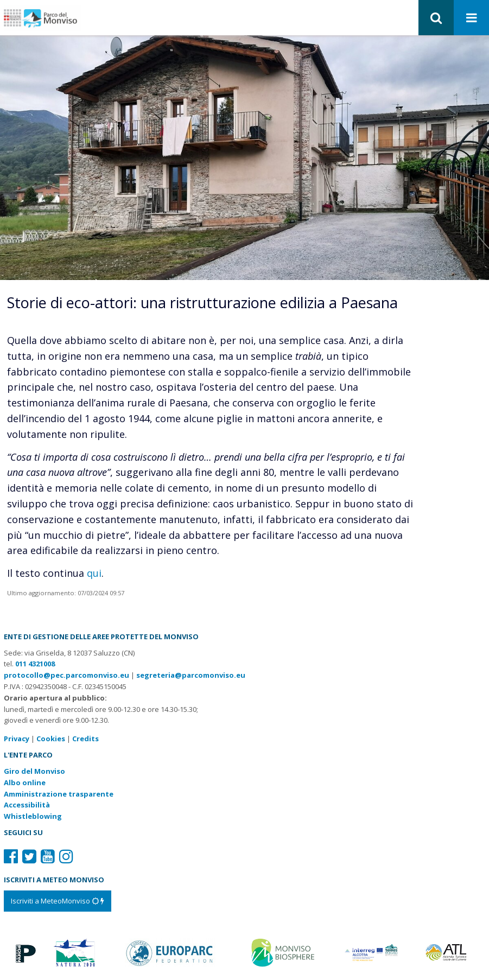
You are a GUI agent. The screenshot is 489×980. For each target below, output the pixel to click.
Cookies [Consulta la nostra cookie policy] (51, 739)
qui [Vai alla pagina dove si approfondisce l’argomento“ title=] (94, 573)
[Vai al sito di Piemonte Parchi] (24, 952)
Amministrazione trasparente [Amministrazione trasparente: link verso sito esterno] (59, 794)
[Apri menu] (472, 18)
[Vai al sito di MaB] (284, 952)
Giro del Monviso (34, 771)
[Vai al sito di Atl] (449, 952)
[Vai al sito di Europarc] (170, 952)
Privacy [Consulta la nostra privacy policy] (17, 739)
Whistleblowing (33, 816)
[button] (436, 18)
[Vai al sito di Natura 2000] (74, 952)
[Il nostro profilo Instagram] (66, 856)
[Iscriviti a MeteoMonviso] (58, 901)
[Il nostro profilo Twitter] (29, 856)
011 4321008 (35, 664)
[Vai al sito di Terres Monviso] (372, 952)
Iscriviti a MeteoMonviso (58, 901)
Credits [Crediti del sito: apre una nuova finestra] (85, 739)
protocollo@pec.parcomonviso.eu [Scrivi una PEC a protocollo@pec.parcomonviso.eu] (66, 675)
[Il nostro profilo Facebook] (11, 856)
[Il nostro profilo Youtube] (48, 856)
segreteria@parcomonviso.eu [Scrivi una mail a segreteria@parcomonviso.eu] (191, 675)
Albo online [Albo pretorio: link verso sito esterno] (25, 782)
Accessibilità (27, 805)
